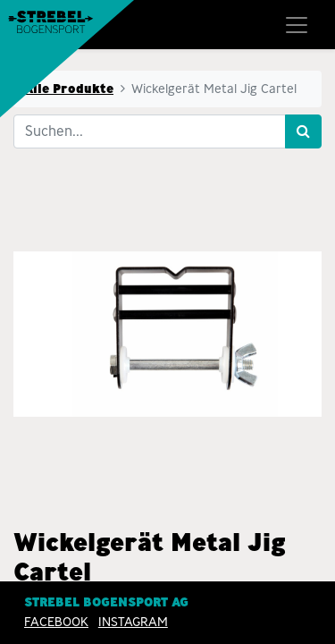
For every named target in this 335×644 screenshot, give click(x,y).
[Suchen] (303, 131)
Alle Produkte (69, 89)
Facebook (56, 622)
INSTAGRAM (133, 622)
